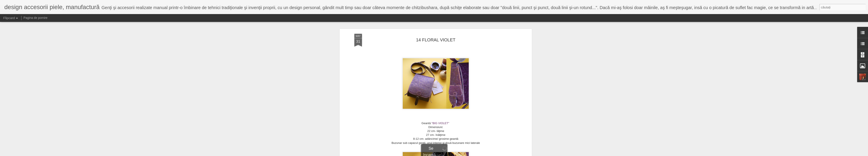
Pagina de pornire (35, 18)
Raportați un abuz (461, 154)
